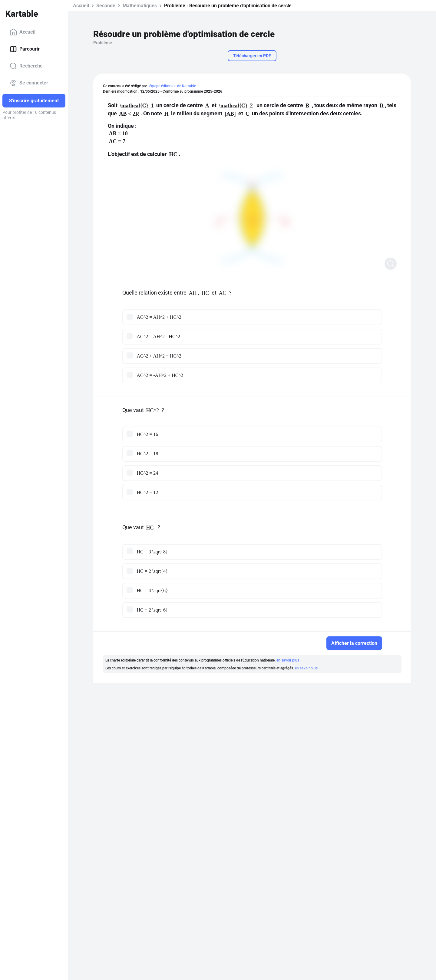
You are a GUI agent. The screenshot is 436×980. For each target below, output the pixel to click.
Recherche (26, 66)
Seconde (106, 6)
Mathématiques (140, 6)
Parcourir (25, 49)
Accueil (23, 32)
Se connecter (29, 83)
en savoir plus (288, 660)
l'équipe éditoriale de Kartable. (172, 86)
